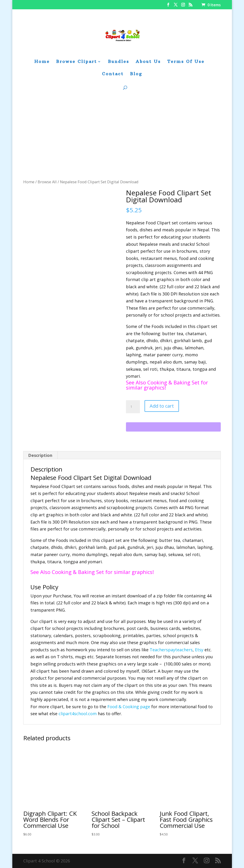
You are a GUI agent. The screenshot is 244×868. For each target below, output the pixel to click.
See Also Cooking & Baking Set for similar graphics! (167, 385)
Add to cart (162, 406)
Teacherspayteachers (171, 650)
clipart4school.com (78, 714)
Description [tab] (40, 455)
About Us (148, 62)
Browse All (47, 182)
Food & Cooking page (129, 707)
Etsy (199, 650)
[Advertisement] (122, 144)
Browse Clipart (77, 62)
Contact (113, 74)
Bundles (119, 62)
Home (42, 62)
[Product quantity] (133, 407)
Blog (136, 74)
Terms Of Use (186, 62)
